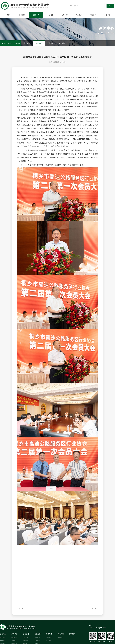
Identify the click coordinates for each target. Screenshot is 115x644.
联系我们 (93, 15)
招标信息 (51, 43)
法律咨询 (26, 641)
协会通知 (27, 43)
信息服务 (26, 638)
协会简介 (3, 638)
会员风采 (37, 638)
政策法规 (49, 638)
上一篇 (21, 609)
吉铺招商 (107, 15)
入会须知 (37, 641)
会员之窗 (65, 15)
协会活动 (17, 43)
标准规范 (79, 15)
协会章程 (3, 641)
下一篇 (94, 609)
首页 (8, 15)
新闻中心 (36, 15)
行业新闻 (62, 43)
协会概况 (22, 15)
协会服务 (50, 15)
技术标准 (49, 641)
